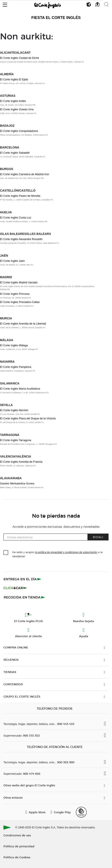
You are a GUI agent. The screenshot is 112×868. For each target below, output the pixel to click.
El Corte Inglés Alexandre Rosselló (21, 239)
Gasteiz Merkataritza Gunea (17, 483)
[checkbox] (6, 553)
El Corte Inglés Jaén (12, 261)
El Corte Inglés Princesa (15, 294)
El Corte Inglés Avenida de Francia (21, 462)
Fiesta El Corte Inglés (56, 18)
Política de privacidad (19, 846)
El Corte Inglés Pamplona (16, 367)
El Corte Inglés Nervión (14, 410)
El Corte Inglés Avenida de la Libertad (23, 324)
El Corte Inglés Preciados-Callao (20, 302)
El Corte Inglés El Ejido (14, 79)
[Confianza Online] (81, 812)
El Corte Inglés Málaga (14, 345)
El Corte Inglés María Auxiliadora (20, 389)
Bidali (98, 537)
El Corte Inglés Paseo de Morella (20, 196)
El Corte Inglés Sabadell (15, 153)
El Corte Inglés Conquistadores (19, 131)
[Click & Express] (23, 579)
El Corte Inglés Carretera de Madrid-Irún (25, 174)
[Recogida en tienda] (25, 597)
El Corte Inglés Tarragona (16, 440)
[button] (5, 4)
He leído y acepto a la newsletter (57, 554)
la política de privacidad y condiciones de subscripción (66, 552)
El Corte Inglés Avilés (13, 101)
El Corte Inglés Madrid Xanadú (19, 282)
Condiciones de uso (17, 835)
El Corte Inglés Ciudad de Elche (19, 58)
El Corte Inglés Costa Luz (16, 218)
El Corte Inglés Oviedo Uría (17, 109)
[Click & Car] (15, 588)
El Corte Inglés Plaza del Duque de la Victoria (28, 418)
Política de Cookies (17, 857)
